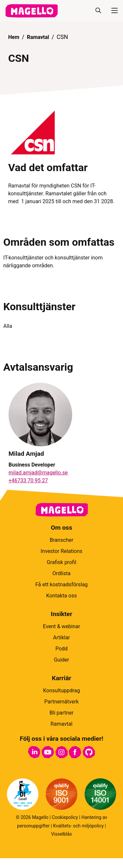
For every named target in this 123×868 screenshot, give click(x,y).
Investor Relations (61, 551)
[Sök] (98, 11)
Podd (61, 649)
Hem (14, 37)
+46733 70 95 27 (28, 480)
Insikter (61, 614)
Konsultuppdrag (61, 691)
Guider (61, 660)
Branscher (62, 540)
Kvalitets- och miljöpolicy (78, 826)
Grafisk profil (61, 562)
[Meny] (112, 11)
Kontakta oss (61, 596)
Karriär (61, 678)
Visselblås (62, 834)
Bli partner (61, 713)
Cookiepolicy (65, 817)
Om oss (61, 528)
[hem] (31, 11)
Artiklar (62, 638)
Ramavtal (38, 37)
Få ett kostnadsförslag (62, 585)
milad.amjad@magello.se (38, 473)
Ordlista (61, 573)
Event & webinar (61, 626)
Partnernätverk (61, 702)
